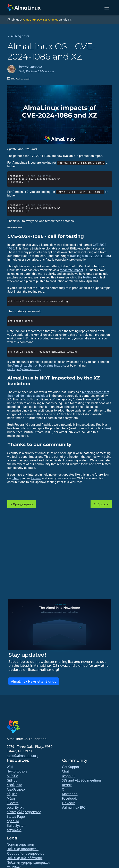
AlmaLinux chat (23, 366)
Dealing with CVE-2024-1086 (90, 256)
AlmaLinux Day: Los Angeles (40, 20)
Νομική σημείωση (20, 844)
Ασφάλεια (14, 830)
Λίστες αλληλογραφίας (24, 812)
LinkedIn (69, 803)
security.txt (15, 807)
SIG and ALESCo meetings (82, 780)
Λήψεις (12, 794)
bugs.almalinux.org (52, 366)
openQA (13, 821)
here (107, 428)
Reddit (67, 785)
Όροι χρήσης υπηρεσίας (25, 853)
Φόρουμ (68, 776)
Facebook (69, 798)
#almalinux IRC (74, 807)
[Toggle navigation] (107, 8)
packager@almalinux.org (24, 369)
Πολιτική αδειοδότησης (25, 858)
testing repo (91, 277)
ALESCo (12, 776)
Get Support (71, 767)
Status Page (16, 816)
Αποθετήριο (16, 789)
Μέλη (11, 798)
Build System (17, 825)
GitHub (12, 780)
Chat (66, 771)
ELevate (13, 803)
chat (15, 478)
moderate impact (71, 270)
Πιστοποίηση (17, 771)
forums (36, 478)
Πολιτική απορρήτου (23, 849)
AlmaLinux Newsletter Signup (34, 681)
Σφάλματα (15, 785)
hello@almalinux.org (23, 756)
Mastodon (70, 794)
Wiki (10, 767)
